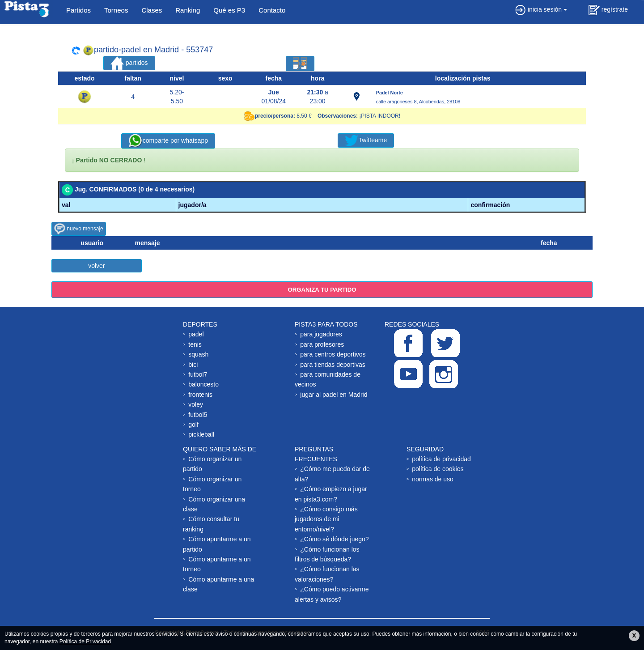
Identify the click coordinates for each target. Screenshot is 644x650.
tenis (195, 344)
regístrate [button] (608, 10)
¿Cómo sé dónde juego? (334, 539)
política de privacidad (441, 459)
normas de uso (433, 479)
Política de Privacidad (85, 642)
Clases (152, 10)
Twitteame (366, 140)
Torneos (116, 10)
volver (96, 266)
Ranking (188, 10)
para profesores (322, 344)
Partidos (78, 10)
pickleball (201, 434)
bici (193, 365)
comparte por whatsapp (168, 141)
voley (196, 404)
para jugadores (321, 334)
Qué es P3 (229, 10)
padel (196, 334)
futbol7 (198, 374)
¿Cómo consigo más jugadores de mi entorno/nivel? (326, 519)
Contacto (272, 10)
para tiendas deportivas (333, 365)
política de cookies (438, 469)
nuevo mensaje (79, 229)
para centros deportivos (333, 354)
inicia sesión (541, 9)
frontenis (200, 395)
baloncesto (203, 384)
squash (198, 354)
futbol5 (198, 415)
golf (193, 425)
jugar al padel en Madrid (334, 395)
